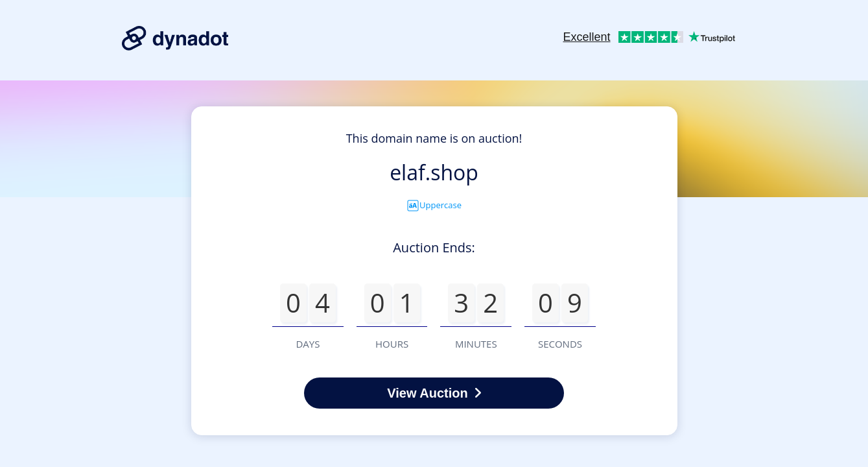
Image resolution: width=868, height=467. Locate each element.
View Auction (434, 393)
